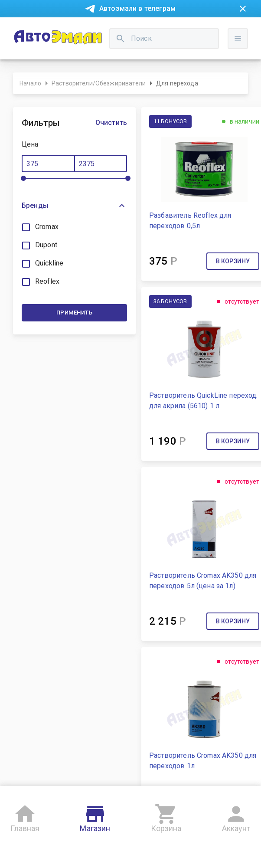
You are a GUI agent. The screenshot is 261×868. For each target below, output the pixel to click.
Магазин (95, 817)
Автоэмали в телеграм (137, 8)
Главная (25, 817)
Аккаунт (236, 817)
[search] (121, 39)
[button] (74, 206)
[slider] (23, 178)
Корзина (166, 817)
